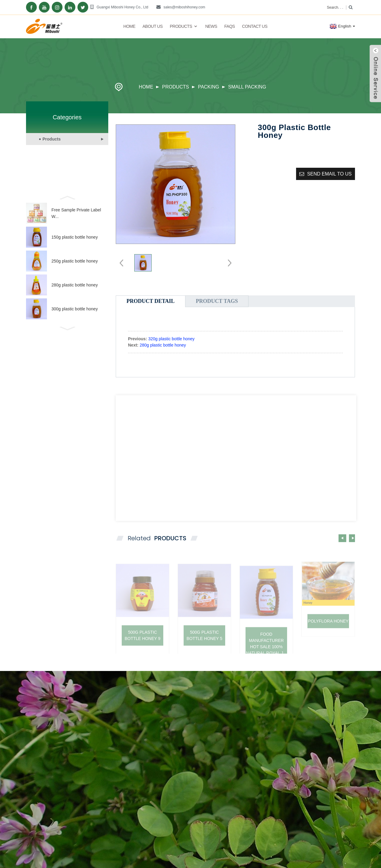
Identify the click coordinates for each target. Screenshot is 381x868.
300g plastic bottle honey (75, 309)
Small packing (247, 87)
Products (184, 26)
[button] (67, 197)
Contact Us (255, 26)
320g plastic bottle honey (172, 339)
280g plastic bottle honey (75, 285)
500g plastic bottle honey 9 (143, 647)
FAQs (230, 26)
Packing (209, 87)
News (211, 26)
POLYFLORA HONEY (328, 631)
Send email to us (329, 174)
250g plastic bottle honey (75, 261)
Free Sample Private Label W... (76, 213)
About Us (152, 26)
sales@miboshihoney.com (184, 7)
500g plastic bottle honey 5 (205, 647)
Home (129, 26)
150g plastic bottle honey (75, 237)
